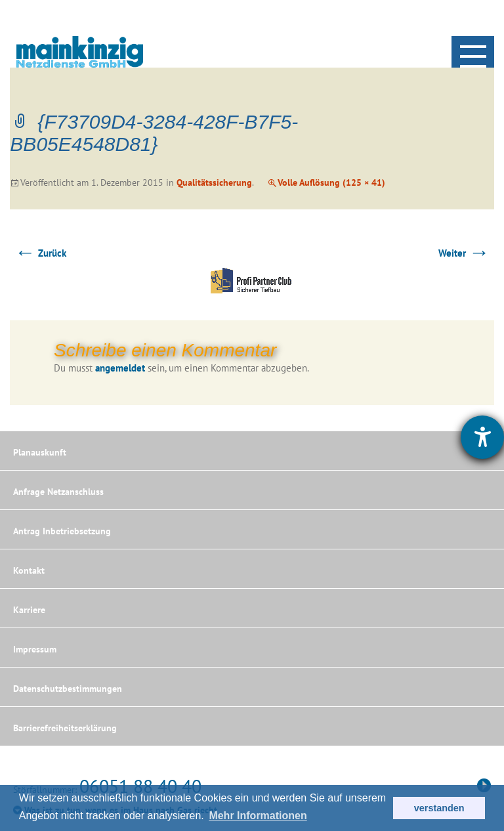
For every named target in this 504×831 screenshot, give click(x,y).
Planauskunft (40, 452)
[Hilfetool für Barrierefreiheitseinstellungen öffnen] (482, 437)
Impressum (35, 649)
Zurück (40, 253)
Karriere (29, 610)
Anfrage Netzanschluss (58, 492)
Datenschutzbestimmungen (68, 689)
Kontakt (29, 570)
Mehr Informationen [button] (258, 816)
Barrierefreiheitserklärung (65, 728)
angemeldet (120, 368)
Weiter (464, 253)
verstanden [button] (439, 808)
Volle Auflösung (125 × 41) (331, 182)
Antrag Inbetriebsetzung (62, 531)
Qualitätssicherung (214, 182)
